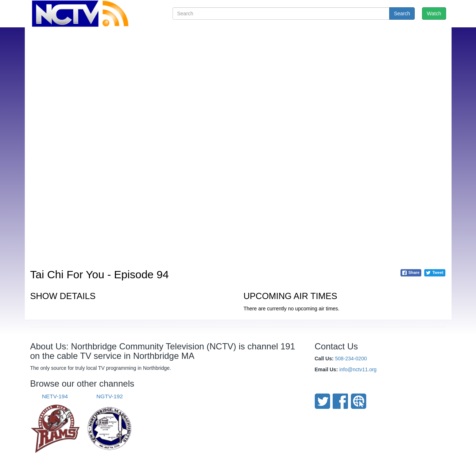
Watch (434, 13)
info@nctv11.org (358, 369)
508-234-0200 (351, 359)
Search (402, 13)
